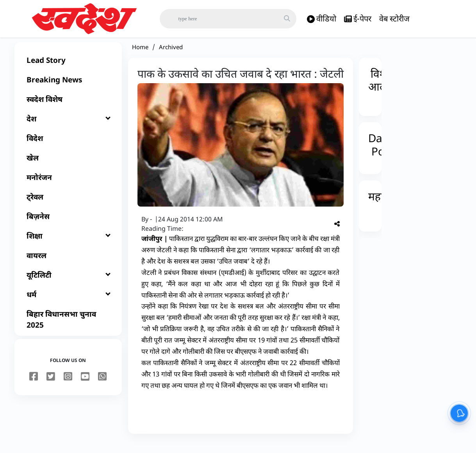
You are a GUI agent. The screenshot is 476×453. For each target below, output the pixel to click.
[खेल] (68, 166)
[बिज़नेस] (68, 225)
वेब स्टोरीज (394, 19)
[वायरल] (68, 264)
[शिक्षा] (68, 244)
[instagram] (68, 385)
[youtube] (85, 385)
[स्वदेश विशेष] (68, 108)
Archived (171, 55)
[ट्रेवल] (68, 205)
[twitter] (51, 385)
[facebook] (34, 385)
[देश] (68, 127)
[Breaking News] (68, 88)
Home (140, 55)
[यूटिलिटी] (68, 284)
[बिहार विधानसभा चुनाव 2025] (68, 328)
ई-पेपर (358, 19)
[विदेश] (68, 147)
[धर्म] (68, 303)
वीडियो (322, 19)
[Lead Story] (68, 69)
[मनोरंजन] (68, 186)
